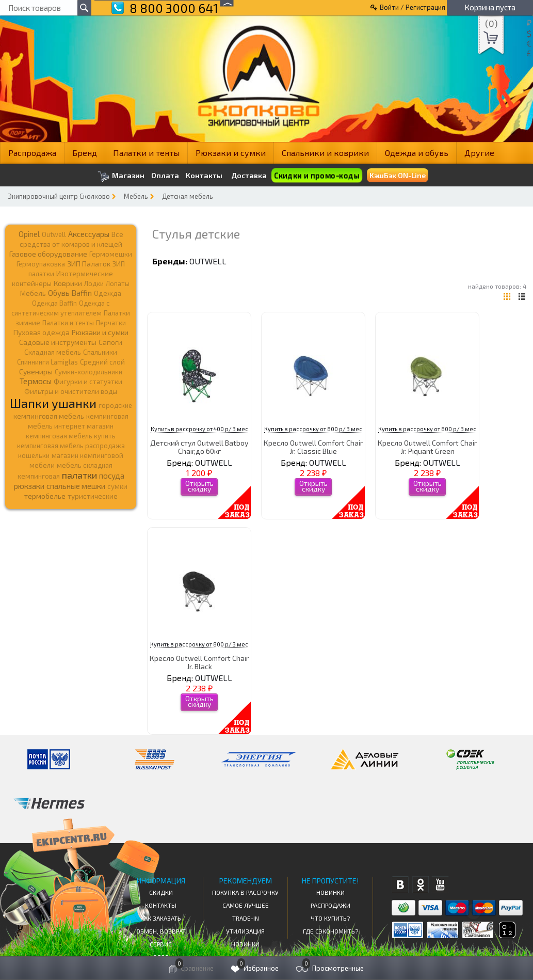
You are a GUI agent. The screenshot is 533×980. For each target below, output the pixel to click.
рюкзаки (29, 486)
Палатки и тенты (146, 153)
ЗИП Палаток (89, 264)
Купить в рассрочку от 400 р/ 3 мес (199, 429)
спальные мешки (76, 486)
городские (115, 405)
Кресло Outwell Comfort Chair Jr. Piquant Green (427, 447)
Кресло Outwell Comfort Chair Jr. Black (199, 662)
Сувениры (36, 372)
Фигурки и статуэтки (88, 382)
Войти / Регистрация (413, 7)
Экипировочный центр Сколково (59, 196)
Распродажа (32, 153)
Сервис (161, 944)
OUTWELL (208, 261)
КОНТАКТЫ (161, 905)
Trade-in (246, 918)
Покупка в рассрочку (245, 892)
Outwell (54, 234)
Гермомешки (111, 254)
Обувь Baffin (70, 293)
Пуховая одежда (42, 332)
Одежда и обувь (417, 153)
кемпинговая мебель (49, 416)
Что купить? (330, 918)
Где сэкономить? (330, 931)
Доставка (249, 175)
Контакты (204, 176)
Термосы (36, 381)
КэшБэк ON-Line (398, 175)
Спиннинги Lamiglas (47, 362)
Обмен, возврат (161, 931)
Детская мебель (188, 196)
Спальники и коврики (325, 153)
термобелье (45, 496)
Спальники (100, 352)
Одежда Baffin (54, 303)
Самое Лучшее (246, 905)
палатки (79, 475)
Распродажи (330, 905)
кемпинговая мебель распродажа (71, 446)
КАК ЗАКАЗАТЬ (161, 918)
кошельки (34, 455)
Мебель (136, 196)
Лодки (94, 283)
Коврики (68, 283)
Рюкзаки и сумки (231, 153)
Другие (479, 153)
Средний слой (102, 362)
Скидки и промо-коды (317, 175)
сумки (117, 486)
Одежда (108, 293)
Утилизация (245, 931)
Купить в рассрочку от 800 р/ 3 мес (313, 429)
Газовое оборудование (48, 254)
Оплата (165, 176)
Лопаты (118, 283)
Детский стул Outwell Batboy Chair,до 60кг (199, 447)
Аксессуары (89, 234)
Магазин (121, 176)
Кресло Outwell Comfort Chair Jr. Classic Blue (313, 447)
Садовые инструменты (58, 342)
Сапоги (110, 342)
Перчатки (111, 323)
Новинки (245, 944)
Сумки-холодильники (88, 372)
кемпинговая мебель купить (71, 436)
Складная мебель (53, 352)
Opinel (29, 234)
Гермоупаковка (41, 264)
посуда (112, 476)
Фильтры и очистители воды (71, 391)
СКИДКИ (161, 892)
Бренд (85, 153)
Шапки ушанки (53, 403)
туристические (93, 496)
